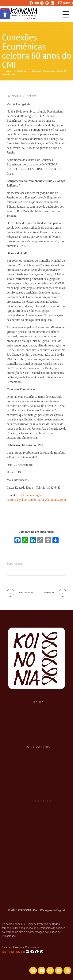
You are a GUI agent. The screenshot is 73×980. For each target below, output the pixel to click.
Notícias (22, 71)
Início (9, 71)
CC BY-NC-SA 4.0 (23, 952)
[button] (5, 14)
